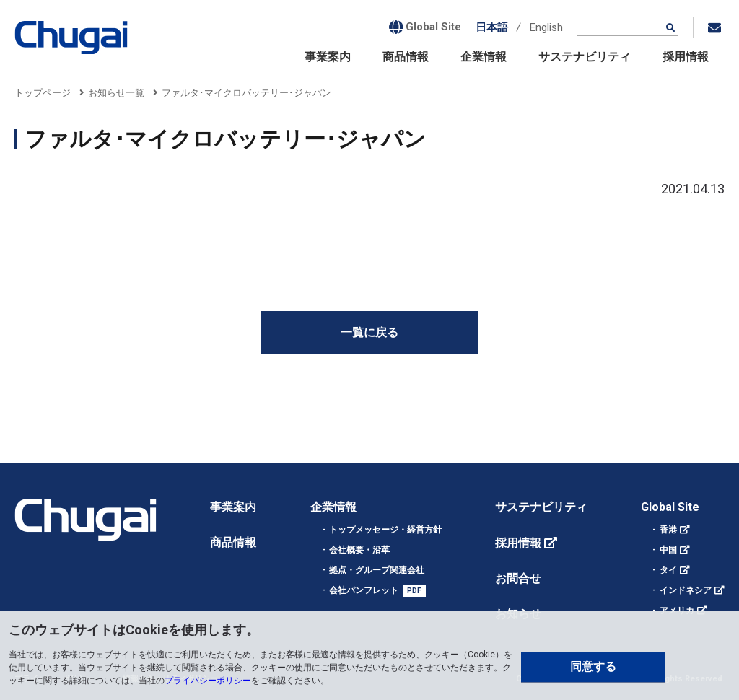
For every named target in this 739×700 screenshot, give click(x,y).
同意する (593, 666)
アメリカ (677, 611)
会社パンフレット (364, 590)
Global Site (670, 507)
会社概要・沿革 (359, 550)
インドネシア (686, 590)
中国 (668, 550)
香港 (668, 530)
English (546, 27)
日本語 (492, 27)
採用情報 (686, 57)
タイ (668, 570)
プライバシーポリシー (208, 681)
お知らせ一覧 (116, 93)
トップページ (43, 93)
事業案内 (328, 57)
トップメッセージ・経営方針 (385, 530)
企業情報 (484, 57)
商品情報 (406, 57)
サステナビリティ (585, 57)
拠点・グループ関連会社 (377, 570)
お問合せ (518, 578)
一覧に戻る (369, 332)
